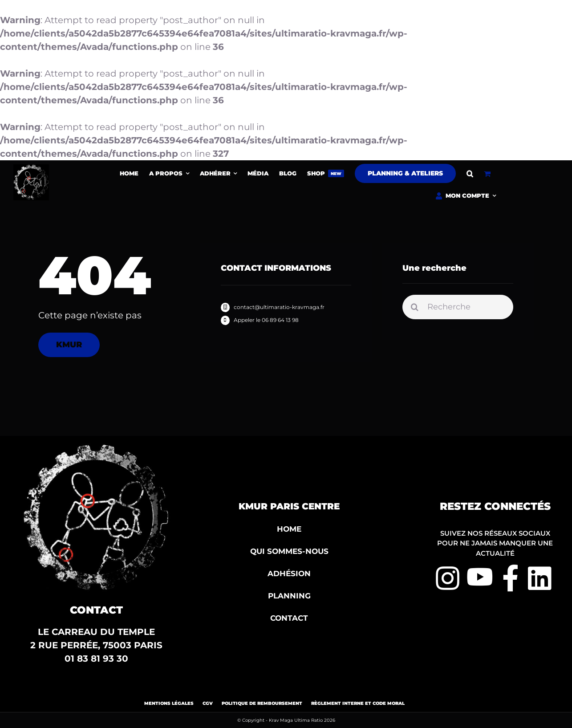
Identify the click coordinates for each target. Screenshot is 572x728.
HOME (289, 529)
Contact (96, 610)
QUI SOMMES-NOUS (289, 551)
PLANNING (289, 596)
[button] (470, 174)
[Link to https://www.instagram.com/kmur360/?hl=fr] (442, 578)
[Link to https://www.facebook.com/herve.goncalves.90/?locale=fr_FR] (511, 578)
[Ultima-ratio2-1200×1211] (31, 169)
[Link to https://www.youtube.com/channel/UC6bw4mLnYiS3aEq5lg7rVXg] (474, 577)
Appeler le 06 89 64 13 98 (266, 320)
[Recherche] (458, 308)
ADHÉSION (289, 573)
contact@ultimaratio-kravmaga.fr (279, 307)
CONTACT (289, 618)
